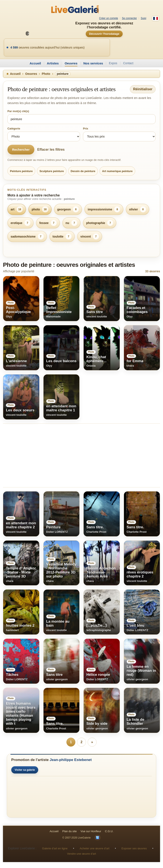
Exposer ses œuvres (134, 848)
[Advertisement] (81, 455)
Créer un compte (109, 18)
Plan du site (70, 831)
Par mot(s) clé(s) (18, 111)
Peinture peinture (21, 171)
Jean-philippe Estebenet (71, 760)
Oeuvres (71, 63)
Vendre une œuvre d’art (82, 854)
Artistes (53, 63)
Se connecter (129, 18)
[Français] (156, 18)
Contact (128, 63)
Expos (113, 63)
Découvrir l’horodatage (104, 34)
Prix (86, 129)
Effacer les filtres (51, 150)
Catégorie (14, 129)
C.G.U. (109, 831)
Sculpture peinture (52, 171)
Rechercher (21, 150)
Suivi (143, 18)
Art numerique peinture (117, 171)
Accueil (35, 63)
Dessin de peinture (83, 171)
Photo (46, 74)
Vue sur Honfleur (91, 831)
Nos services (93, 63)
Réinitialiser (143, 89)
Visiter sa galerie (25, 770)
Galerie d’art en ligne (55, 848)
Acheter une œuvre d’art (94, 848)
